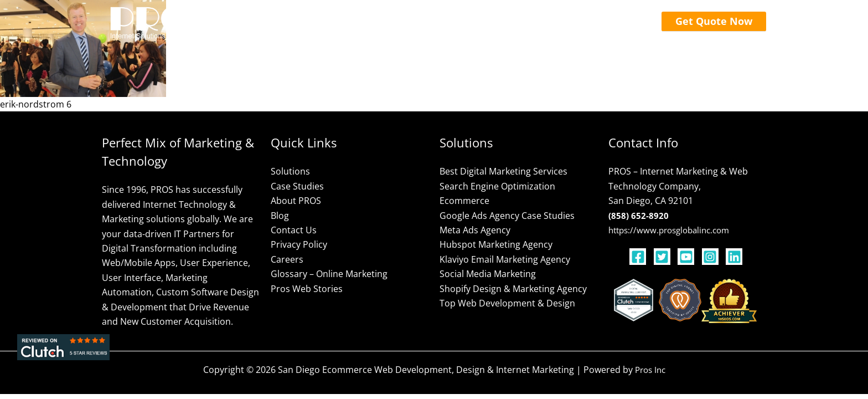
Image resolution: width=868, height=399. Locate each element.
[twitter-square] (665, 257)
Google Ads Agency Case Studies (507, 216)
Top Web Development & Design (507, 303)
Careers (287, 259)
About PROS (296, 201)
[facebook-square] (640, 257)
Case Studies (297, 186)
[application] (380, 22)
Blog (280, 216)
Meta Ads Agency (475, 230)
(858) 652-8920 (639, 216)
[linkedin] (735, 257)
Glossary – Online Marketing (329, 274)
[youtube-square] (689, 257)
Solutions (290, 171)
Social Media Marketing (488, 274)
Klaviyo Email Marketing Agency (505, 259)
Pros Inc (650, 370)
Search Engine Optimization (497, 186)
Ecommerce (464, 201)
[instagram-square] (713, 257)
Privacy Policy (299, 244)
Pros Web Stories (307, 289)
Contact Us (294, 230)
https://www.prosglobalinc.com (674, 230)
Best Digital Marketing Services (503, 171)
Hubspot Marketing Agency (496, 244)
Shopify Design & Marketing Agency (513, 289)
